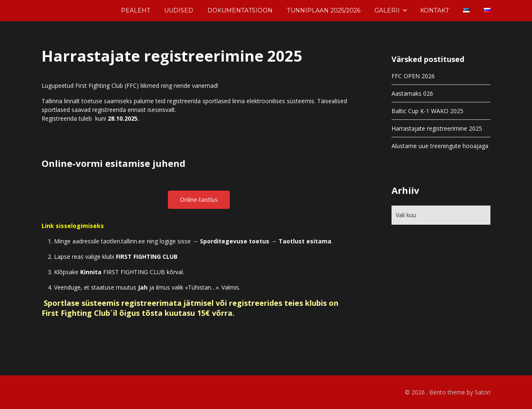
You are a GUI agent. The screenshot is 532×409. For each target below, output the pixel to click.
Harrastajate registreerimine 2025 (437, 128)
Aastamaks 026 (412, 93)
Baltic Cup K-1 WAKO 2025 (427, 111)
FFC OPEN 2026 (413, 76)
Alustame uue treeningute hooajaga (440, 146)
